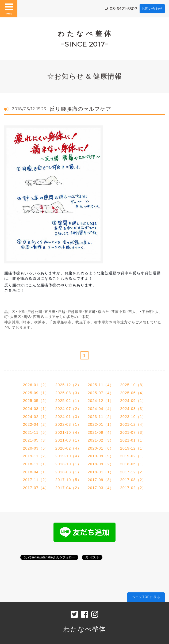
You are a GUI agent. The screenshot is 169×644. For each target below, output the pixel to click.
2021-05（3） (36, 440)
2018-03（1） (68, 472)
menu (9, 9)
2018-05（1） (133, 464)
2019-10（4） (68, 456)
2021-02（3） (101, 440)
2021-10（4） (68, 432)
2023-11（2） (101, 417)
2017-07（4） (36, 488)
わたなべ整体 (84, 629)
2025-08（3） (68, 393)
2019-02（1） (133, 456)
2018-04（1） (36, 472)
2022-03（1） (68, 424)
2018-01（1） (101, 472)
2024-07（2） (68, 409)
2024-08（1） (36, 409)
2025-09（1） (36, 393)
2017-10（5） (68, 480)
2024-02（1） (36, 417)
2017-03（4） (101, 488)
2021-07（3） (133, 432)
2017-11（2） (36, 480)
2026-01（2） (36, 385)
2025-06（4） (133, 393)
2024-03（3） (133, 409)
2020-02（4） (68, 448)
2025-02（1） (68, 401)
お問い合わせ (152, 9)
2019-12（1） (133, 448)
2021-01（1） (133, 440)
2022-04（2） (36, 424)
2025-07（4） (101, 393)
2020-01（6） (101, 448)
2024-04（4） (101, 409)
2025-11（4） (101, 385)
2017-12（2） (133, 472)
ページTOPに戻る (146, 597)
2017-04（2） (68, 488)
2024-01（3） (68, 417)
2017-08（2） (133, 480)
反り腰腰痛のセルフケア (80, 109)
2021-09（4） (101, 432)
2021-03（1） (68, 440)
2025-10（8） (133, 385)
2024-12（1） (101, 401)
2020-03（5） (36, 448)
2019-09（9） (101, 456)
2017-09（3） (101, 480)
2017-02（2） (133, 488)
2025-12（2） (68, 385)
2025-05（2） (36, 401)
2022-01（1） (101, 424)
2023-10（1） (133, 417)
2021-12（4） (133, 424)
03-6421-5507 (124, 9)
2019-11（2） (36, 456)
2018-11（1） (36, 464)
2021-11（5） (36, 432)
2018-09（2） (101, 464)
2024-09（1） (133, 401)
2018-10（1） (68, 464)
